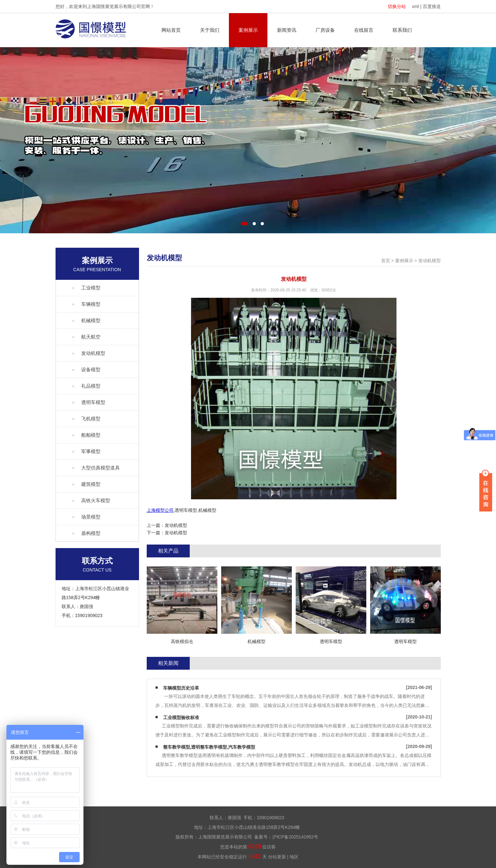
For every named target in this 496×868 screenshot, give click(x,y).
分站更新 (277, 857)
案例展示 (248, 30)
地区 (294, 857)
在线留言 (364, 30)
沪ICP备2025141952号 (295, 837)
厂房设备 (325, 30)
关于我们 (210, 30)
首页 (386, 261)
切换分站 (397, 6)
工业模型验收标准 (181, 718)
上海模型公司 (160, 510)
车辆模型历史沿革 (181, 688)
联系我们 (402, 30)
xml (415, 6)
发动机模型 (430, 261)
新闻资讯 (287, 30)
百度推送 (432, 6)
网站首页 (171, 30)
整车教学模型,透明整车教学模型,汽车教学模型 (209, 747)
